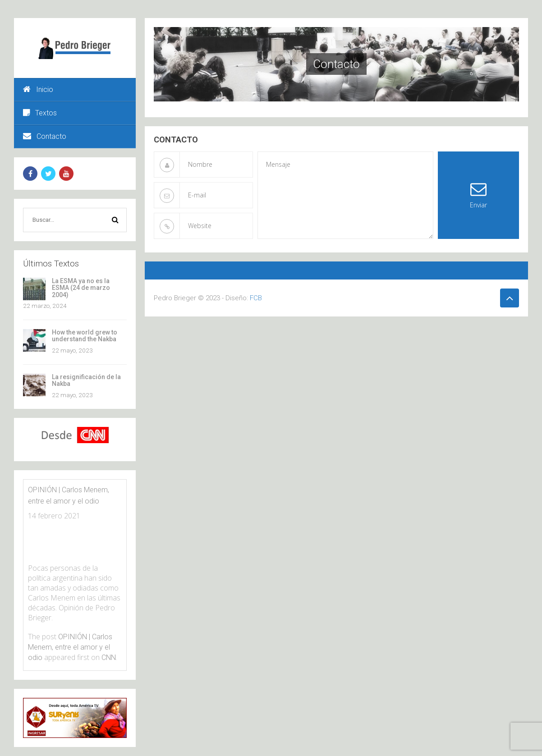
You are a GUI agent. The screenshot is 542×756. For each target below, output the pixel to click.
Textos (40, 113)
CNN (109, 657)
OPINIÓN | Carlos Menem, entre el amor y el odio (70, 647)
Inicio (38, 89)
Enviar (478, 195)
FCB (256, 298)
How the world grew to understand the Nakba (85, 336)
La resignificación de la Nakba (86, 380)
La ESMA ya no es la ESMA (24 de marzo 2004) (81, 288)
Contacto (45, 136)
